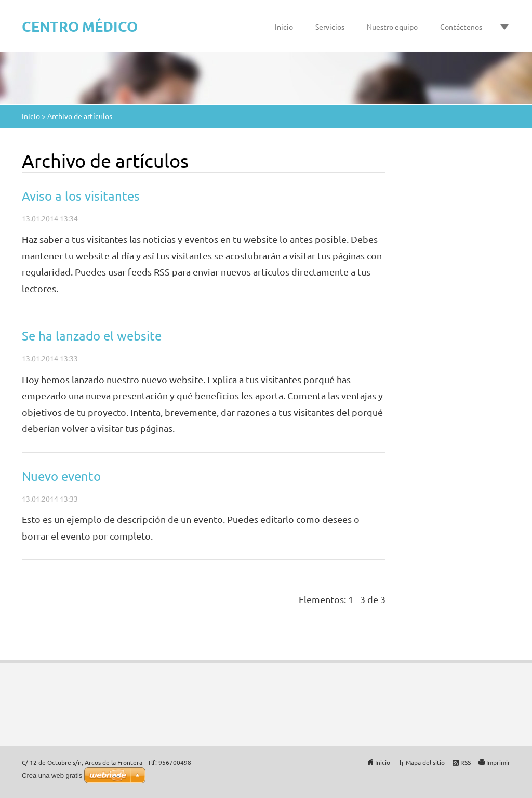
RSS (465, 762)
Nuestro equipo (392, 27)
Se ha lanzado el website (92, 336)
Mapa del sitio (425, 762)
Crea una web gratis (52, 775)
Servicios (330, 27)
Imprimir (498, 762)
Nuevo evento (61, 476)
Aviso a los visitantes (81, 196)
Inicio (284, 27)
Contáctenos (461, 27)
